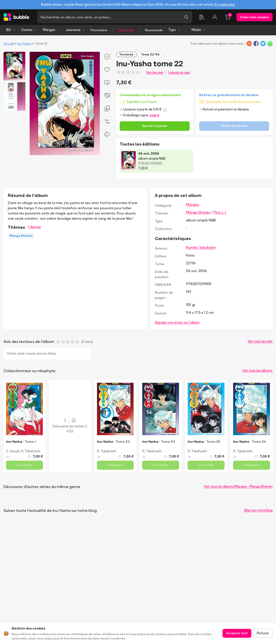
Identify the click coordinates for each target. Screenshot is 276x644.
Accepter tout (237, 633)
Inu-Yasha (24, 44)
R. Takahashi (31, 451)
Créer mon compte (254, 17)
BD (11, 30)
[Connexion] (215, 17)
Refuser (263, 633)
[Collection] (202, 17)
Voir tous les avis (260, 341)
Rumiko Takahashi (201, 247)
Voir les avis (155, 72)
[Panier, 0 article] (228, 17)
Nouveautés (154, 30)
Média (199, 30)
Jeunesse (75, 30)
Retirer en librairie (234, 126)
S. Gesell (13, 451)
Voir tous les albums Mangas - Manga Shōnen (238, 486)
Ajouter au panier (155, 126)
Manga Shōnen (198, 212)
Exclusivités (126, 30)
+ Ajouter (34, 227)
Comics (29, 30)
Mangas (51, 30)
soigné (154, 115)
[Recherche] (109, 17)
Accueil (9, 44)
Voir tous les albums (257, 371)
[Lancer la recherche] (186, 17)
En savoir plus (225, 4)
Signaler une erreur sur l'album (177, 322)
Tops (174, 30)
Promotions (99, 30)
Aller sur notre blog (258, 510)
